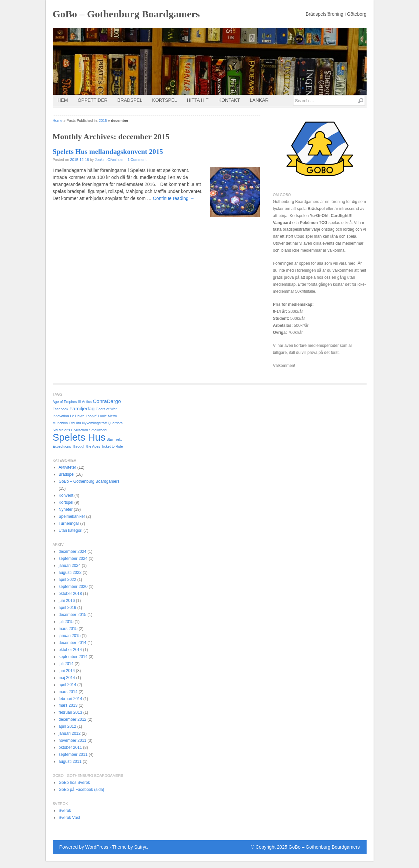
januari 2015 (69, 636)
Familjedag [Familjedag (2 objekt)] (82, 408)
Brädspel (130, 100)
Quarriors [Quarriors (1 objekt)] (115, 423)
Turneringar (69, 523)
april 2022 (67, 580)
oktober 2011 (70, 747)
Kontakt (229, 100)
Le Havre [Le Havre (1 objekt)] (77, 416)
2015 (103, 121)
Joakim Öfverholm (110, 160)
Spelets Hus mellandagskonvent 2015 (108, 152)
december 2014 (72, 643)
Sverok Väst (69, 818)
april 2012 (67, 726)
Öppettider (93, 100)
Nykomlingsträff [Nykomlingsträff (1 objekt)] (94, 423)
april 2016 (67, 608)
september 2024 (73, 559)
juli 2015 (66, 622)
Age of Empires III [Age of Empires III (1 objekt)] (67, 402)
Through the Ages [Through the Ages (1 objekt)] (86, 446)
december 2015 (72, 615)
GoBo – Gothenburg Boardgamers (126, 14)
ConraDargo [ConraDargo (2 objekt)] (107, 401)
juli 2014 (66, 664)
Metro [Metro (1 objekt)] (112, 416)
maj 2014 (67, 678)
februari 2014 (70, 699)
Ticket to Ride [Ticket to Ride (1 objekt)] (112, 446)
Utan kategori (70, 530)
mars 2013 (68, 705)
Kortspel (165, 100)
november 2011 (72, 740)
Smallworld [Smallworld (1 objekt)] (98, 430)
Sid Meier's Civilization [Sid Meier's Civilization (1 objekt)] (70, 430)
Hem (63, 100)
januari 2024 (69, 566)
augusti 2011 (70, 762)
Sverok (65, 811)
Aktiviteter (67, 467)
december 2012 (72, 719)
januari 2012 (69, 733)
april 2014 (67, 685)
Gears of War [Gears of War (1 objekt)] (106, 409)
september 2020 (73, 587)
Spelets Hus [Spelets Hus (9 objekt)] (79, 437)
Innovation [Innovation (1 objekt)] (61, 416)
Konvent (66, 495)
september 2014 (73, 657)
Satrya (141, 847)
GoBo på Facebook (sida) (81, 790)
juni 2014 (67, 671)
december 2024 (72, 552)
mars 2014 (68, 692)
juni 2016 (67, 601)
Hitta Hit (197, 100)
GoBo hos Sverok (74, 783)
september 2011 (73, 754)
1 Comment (137, 160)
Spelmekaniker (72, 516)
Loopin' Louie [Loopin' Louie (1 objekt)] (96, 416)
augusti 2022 (70, 573)
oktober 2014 (70, 650)
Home (58, 121)
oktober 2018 (70, 594)
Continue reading (174, 198)
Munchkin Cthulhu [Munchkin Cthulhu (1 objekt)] (67, 423)
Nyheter (65, 509)
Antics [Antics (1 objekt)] (87, 402)
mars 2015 (68, 629)
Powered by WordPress (84, 847)
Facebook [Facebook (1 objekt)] (61, 409)
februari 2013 (70, 712)
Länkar (259, 100)
